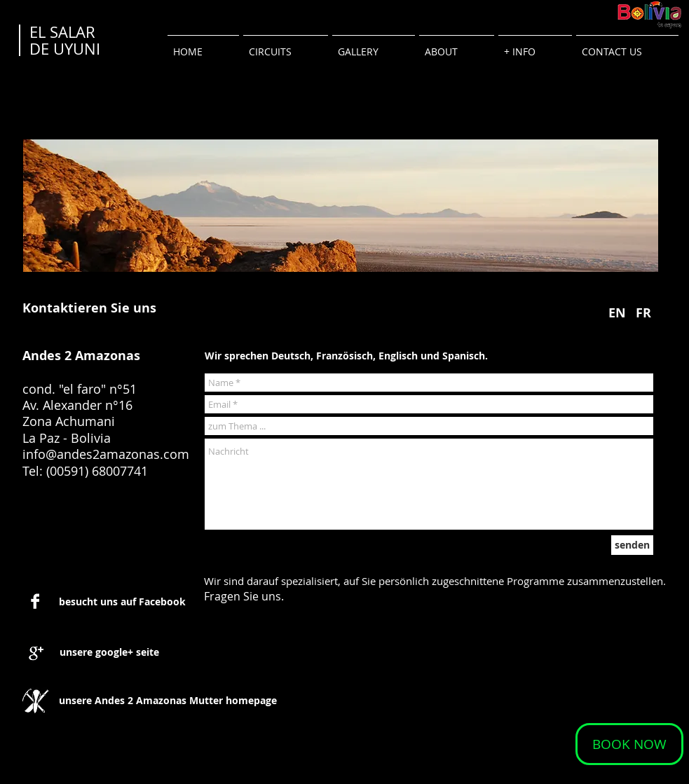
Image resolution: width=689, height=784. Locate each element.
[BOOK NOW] (629, 744)
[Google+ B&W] (36, 653)
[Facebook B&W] (35, 601)
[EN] (617, 313)
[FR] (644, 313)
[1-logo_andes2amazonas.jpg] (35, 701)
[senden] (632, 545)
